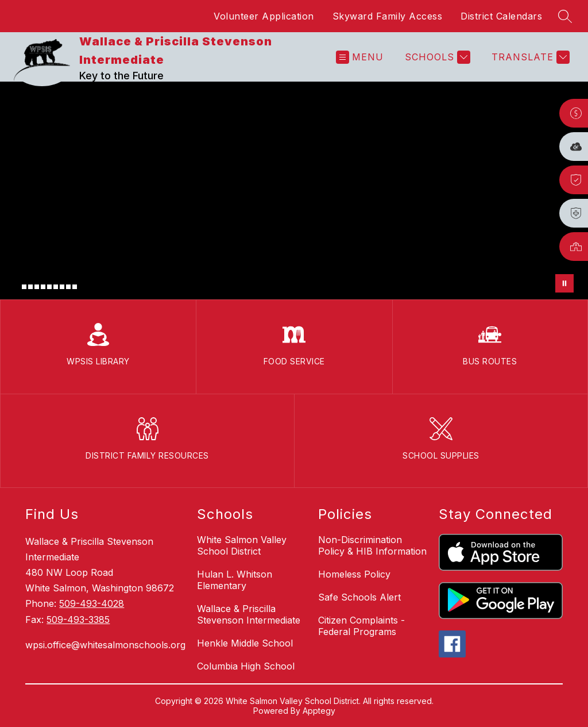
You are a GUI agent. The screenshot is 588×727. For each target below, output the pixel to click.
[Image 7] (56, 287)
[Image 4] (37, 287)
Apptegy (319, 711)
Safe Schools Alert (359, 597)
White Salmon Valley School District (242, 545)
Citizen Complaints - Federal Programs (361, 626)
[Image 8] (62, 287)
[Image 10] (75, 287)
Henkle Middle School (245, 643)
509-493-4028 (92, 603)
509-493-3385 (78, 620)
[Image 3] (30, 287)
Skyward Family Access (388, 16)
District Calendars (501, 16)
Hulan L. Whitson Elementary (235, 580)
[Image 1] (18, 289)
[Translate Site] (529, 57)
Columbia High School (246, 666)
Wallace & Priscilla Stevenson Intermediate (249, 614)
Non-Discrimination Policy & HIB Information (372, 545)
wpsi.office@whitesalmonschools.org (105, 645)
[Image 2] (24, 287)
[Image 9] (68, 287)
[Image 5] (43, 287)
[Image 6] (49, 287)
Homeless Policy (354, 574)
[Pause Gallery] (564, 283)
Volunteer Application (264, 16)
